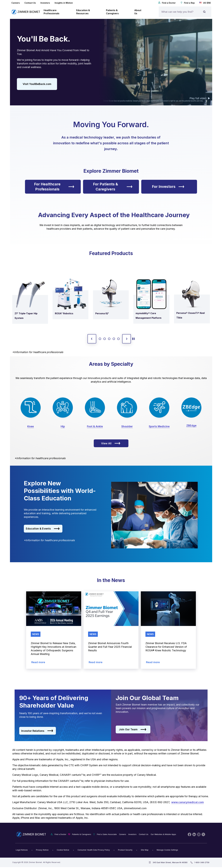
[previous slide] (92, 339)
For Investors (168, 187)
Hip (63, 426)
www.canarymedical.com (188, 802)
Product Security (125, 850)
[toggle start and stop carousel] (133, 339)
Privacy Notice (42, 850)
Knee (31, 426)
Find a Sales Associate (107, 834)
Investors (45, 3)
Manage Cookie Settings (167, 850)
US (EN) (205, 3)
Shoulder (127, 426)
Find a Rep (187, 3)
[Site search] (204, 12)
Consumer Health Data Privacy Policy (94, 850)
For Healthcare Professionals (54, 187)
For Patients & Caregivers (113, 187)
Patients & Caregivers (82, 834)
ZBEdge (191, 425)
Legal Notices (22, 850)
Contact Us (30, 3)
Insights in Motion (64, 3)
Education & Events (43, 529)
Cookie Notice (63, 850)
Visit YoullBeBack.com (37, 84)
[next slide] (127, 339)
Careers (16, 3)
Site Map (145, 850)
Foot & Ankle (95, 426)
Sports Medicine (159, 426)
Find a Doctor (167, 3)
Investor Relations (37, 731)
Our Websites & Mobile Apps (163, 834)
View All (111, 443)
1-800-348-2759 (202, 862)
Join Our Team (133, 729)
